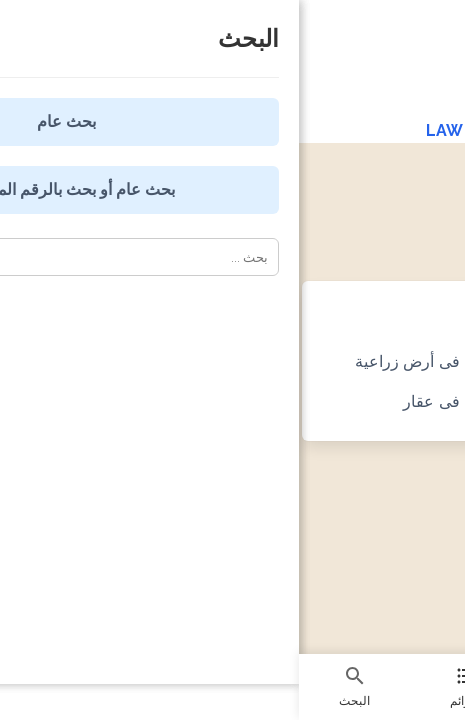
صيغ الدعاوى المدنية (324, 200)
